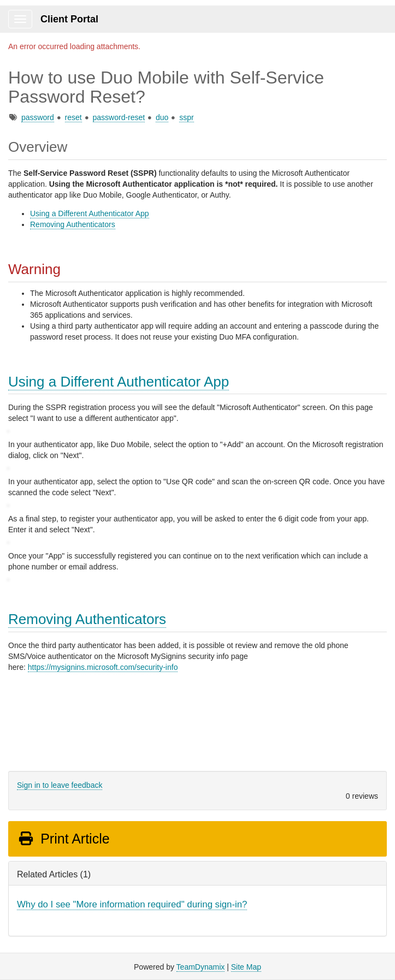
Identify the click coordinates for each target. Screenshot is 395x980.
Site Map (246, 967)
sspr (186, 117)
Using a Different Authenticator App (90, 213)
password (38, 117)
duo (162, 117)
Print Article (64, 839)
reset (73, 117)
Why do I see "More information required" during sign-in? (132, 904)
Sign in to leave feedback (60, 785)
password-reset (119, 117)
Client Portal (69, 19)
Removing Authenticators (73, 224)
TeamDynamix (201, 967)
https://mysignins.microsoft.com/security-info (103, 667)
